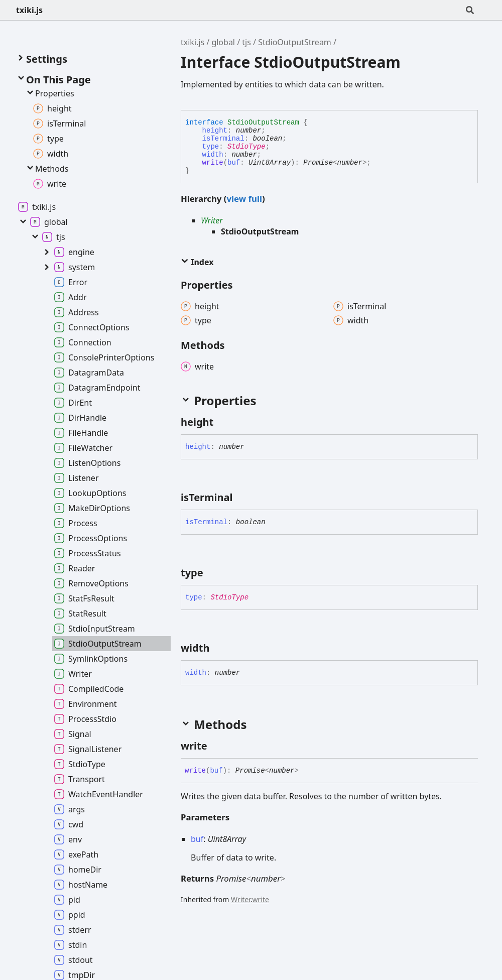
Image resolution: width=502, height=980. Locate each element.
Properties (50, 93)
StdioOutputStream (295, 42)
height (215, 131)
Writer (212, 220)
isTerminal (223, 139)
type (211, 147)
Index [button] (197, 262)
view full (244, 199)
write (213, 163)
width (213, 155)
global (223, 42)
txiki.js (29, 10)
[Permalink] (222, 422)
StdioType (246, 147)
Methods (47, 169)
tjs (246, 42)
